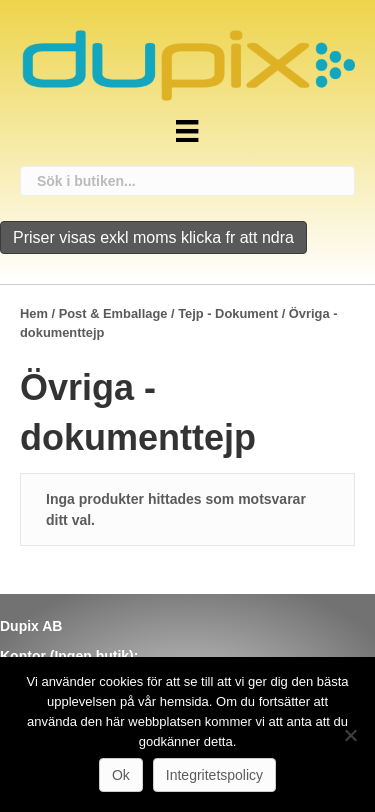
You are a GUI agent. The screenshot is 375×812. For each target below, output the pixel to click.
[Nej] (350, 735)
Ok (121, 775)
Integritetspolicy (214, 775)
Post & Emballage (113, 313)
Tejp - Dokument (228, 313)
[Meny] (187, 131)
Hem (34, 313)
